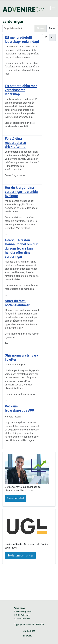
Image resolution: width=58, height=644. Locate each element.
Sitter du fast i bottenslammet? (17, 303)
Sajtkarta (27, 636)
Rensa (52, 28)
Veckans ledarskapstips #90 (19, 408)
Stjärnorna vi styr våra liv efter (21, 357)
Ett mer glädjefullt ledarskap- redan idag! (22, 40)
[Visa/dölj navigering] (54, 8)
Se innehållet (16, 498)
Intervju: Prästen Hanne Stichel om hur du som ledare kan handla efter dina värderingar (21, 248)
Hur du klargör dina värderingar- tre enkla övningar (21, 192)
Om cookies (29, 631)
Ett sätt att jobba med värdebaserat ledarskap (21, 90)
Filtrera (41, 28)
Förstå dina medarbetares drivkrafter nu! (16, 143)
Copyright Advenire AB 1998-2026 (29, 625)
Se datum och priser (20, 555)
